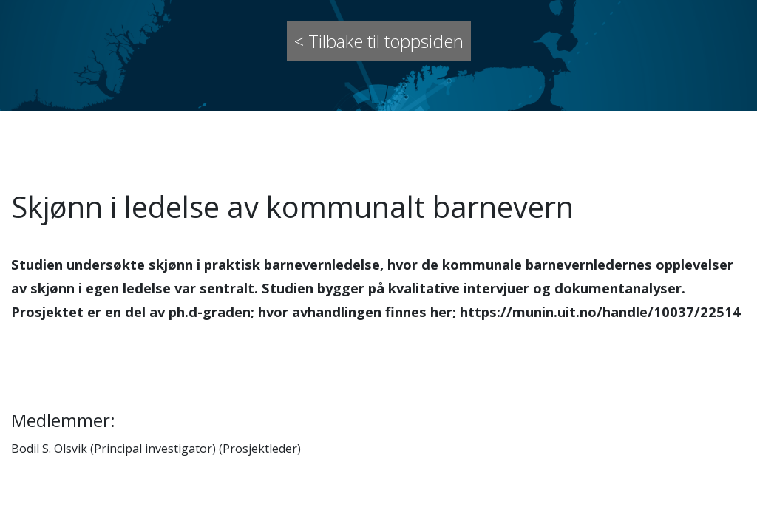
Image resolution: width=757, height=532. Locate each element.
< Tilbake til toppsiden (379, 41)
